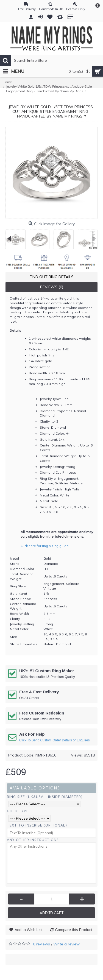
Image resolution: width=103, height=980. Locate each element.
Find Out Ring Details (52, 277)
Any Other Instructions (33, 840)
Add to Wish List (28, 930)
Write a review (66, 944)
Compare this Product (73, 930)
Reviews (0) (52, 287)
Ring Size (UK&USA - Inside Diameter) (45, 797)
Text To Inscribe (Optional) (37, 825)
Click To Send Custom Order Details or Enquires (55, 740)
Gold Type (18, 811)
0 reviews (41, 944)
